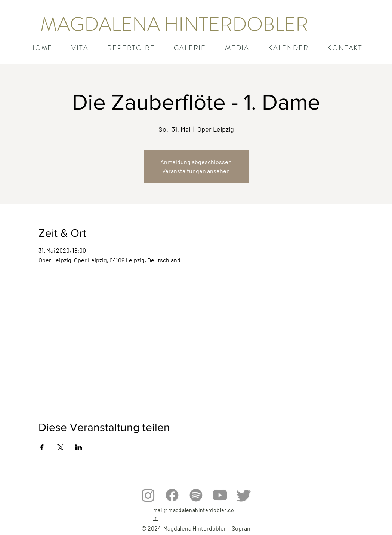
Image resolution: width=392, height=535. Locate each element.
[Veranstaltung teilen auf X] (60, 447)
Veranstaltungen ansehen (196, 171)
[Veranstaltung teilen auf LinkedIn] (79, 447)
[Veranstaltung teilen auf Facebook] (42, 447)
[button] (131, 48)
